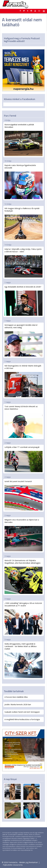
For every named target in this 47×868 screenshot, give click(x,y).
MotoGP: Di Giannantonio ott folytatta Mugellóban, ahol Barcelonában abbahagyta (23, 577)
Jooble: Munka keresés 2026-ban (18, 704)
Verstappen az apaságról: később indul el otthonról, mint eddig (23, 340)
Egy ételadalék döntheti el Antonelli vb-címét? (23, 301)
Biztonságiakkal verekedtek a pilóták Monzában (23, 140)
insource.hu (18, 865)
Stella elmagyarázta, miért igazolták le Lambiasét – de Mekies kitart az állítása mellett (23, 660)
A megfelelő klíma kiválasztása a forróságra (22, 719)
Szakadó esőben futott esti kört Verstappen (22, 712)
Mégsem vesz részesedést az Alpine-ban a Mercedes (23, 535)
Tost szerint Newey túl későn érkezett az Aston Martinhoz (23, 422)
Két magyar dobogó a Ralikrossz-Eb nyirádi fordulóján (23, 223)
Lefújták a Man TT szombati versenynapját (23, 459)
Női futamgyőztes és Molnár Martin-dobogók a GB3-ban (23, 381)
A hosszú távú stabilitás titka (16, 697)
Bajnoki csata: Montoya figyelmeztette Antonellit (23, 182)
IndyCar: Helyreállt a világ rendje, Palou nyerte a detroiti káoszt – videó (23, 263)
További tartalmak (14, 691)
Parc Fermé (10, 116)
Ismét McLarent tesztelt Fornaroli (23, 495)
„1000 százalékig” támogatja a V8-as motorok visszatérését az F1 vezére (23, 618)
